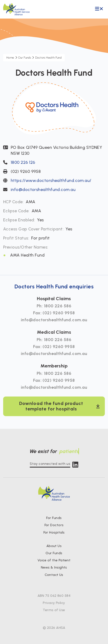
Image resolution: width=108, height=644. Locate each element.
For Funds (54, 518)
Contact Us (54, 575)
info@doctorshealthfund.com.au (43, 190)
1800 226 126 (23, 162)
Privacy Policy (54, 603)
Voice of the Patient (54, 560)
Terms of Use (54, 610)
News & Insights (54, 567)
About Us (54, 546)
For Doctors (54, 525)
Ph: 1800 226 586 (54, 306)
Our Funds (54, 553)
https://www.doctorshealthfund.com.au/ (51, 180)
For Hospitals (54, 532)
